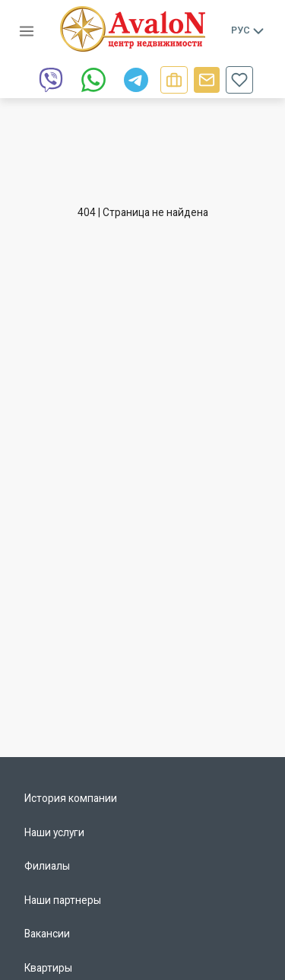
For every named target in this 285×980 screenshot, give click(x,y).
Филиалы (47, 866)
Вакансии (47, 934)
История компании (71, 798)
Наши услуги (54, 832)
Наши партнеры (63, 900)
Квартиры (48, 968)
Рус (249, 30)
